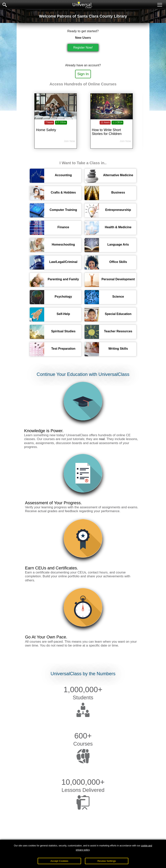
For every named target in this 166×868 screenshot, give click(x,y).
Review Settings (107, 861)
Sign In (83, 74)
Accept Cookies (59, 861)
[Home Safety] (56, 127)
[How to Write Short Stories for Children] (112, 127)
